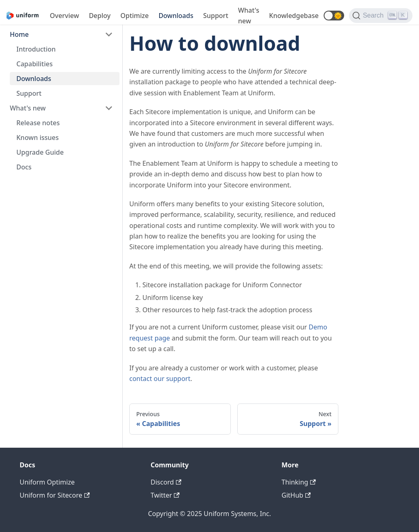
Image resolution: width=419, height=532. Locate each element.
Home (19, 34)
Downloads (176, 16)
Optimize (134, 16)
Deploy (100, 16)
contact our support (160, 379)
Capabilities (35, 64)
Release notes (38, 123)
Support (215, 16)
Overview (64, 16)
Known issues (38, 138)
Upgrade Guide (40, 152)
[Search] (381, 16)
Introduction (36, 49)
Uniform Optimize (47, 482)
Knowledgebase (294, 16)
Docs (24, 167)
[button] (334, 16)
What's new (249, 16)
